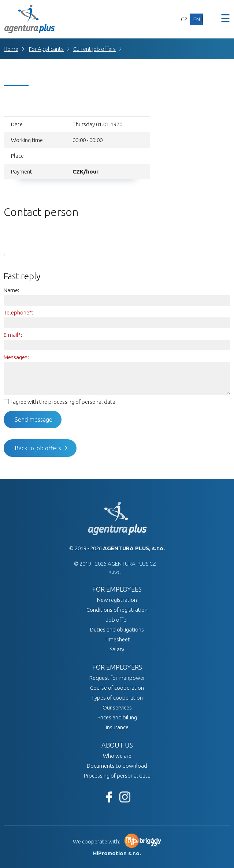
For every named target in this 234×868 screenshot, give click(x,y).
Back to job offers (38, 448)
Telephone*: (18, 312)
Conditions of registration (117, 610)
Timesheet (117, 639)
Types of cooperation (117, 698)
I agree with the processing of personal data (63, 402)
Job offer (117, 620)
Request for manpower (117, 678)
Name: (12, 290)
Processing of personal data (117, 776)
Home (11, 49)
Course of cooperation (117, 688)
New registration (117, 600)
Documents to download (117, 766)
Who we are (117, 756)
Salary (117, 649)
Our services (117, 707)
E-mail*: (13, 335)
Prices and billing (117, 717)
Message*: (16, 357)
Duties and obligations (117, 629)
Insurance (117, 727)
